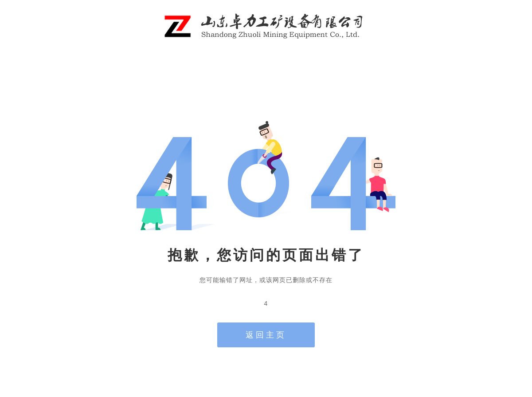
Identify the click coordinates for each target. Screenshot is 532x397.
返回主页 (266, 335)
